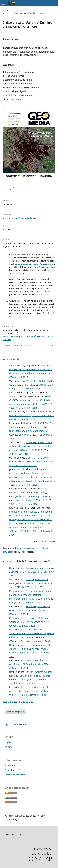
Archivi (16, 10)
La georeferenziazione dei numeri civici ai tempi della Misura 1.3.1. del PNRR (31, 369)
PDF (10, 190)
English (9, 742)
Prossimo (47, 541)
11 (27, 701)
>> (32, 701)
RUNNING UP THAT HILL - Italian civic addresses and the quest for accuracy (31, 446)
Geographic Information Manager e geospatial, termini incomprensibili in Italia (30, 595)
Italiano (9, 747)
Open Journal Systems (16, 725)
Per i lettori (10, 765)
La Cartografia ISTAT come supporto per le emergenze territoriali (30, 496)
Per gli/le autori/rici (14, 770)
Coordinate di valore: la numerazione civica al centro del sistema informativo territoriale (30, 477)
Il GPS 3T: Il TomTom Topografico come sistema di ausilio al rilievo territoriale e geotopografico (32, 427)
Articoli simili (11, 359)
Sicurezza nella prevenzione (40, 568)
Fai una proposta (15, 712)
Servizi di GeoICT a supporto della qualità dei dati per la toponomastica (32, 400)
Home (6, 10)
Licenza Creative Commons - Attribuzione (32, 264)
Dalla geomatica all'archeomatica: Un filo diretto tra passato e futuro (32, 633)
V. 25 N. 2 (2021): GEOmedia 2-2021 (19, 13)
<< (4, 701)
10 (24, 701)
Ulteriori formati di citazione (18, 346)
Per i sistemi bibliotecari (15, 775)
